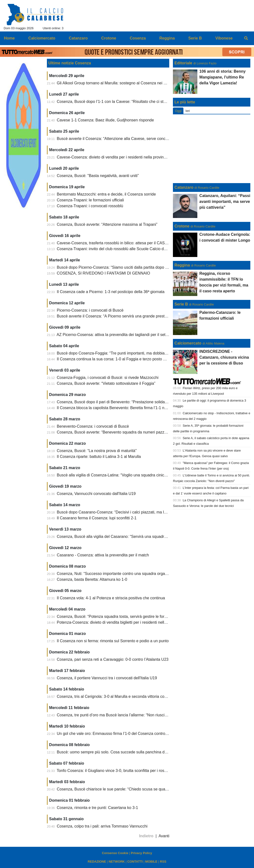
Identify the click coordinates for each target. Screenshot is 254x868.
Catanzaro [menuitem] (78, 38)
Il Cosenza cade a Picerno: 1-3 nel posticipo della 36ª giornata (111, 292)
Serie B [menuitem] (195, 38)
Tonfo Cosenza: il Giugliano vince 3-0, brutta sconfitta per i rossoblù (115, 771)
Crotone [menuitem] (109, 38)
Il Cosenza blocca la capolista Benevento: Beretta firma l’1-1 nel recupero (120, 408)
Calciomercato (188, 343)
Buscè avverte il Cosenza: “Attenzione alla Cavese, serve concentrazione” (121, 139)
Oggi (178, 111)
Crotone (182, 226)
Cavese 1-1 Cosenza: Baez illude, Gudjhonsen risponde (106, 120)
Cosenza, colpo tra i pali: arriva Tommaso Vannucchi (102, 826)
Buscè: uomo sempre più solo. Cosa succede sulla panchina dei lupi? (117, 752)
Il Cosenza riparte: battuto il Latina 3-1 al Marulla (99, 457)
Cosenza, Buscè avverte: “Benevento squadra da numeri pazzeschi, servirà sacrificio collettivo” (139, 432)
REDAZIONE (97, 862)
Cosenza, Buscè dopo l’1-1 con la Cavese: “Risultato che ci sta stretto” (118, 102)
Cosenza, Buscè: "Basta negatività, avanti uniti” (98, 176)
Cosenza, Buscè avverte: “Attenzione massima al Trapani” (107, 224)
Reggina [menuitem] (167, 38)
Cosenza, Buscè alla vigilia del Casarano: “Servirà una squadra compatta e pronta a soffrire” (137, 537)
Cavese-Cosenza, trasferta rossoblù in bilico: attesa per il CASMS (114, 243)
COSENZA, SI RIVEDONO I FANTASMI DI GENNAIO (104, 273)
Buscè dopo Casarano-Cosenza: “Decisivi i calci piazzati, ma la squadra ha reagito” (129, 512)
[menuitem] (246, 38)
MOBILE (151, 862)
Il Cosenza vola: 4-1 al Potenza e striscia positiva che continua (111, 598)
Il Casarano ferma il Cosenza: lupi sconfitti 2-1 (97, 518)
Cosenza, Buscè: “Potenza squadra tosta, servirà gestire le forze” (113, 616)
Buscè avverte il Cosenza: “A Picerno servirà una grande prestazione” (117, 316)
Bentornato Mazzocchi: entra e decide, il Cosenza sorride (106, 194)
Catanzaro (184, 187)
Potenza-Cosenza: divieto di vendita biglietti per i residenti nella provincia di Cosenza (130, 622)
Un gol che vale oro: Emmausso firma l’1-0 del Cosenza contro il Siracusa (121, 734)
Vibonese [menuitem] (224, 38)
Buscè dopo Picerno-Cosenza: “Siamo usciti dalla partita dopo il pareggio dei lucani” (130, 267)
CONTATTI (135, 862)
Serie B (181, 304)
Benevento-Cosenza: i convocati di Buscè (93, 426)
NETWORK (117, 862)
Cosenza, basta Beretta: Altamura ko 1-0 (92, 579)
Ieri (188, 111)
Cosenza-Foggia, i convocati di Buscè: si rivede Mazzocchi (108, 378)
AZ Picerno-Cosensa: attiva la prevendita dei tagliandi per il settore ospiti (120, 335)
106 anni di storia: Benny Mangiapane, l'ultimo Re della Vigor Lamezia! (222, 77)
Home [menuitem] (9, 38)
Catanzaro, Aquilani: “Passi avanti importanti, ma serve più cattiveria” (225, 202)
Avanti (164, 836)
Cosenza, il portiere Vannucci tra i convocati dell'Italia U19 (107, 678)
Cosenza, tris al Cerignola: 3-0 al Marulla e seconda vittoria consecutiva (119, 696)
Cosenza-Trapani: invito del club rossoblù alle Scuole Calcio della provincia (122, 249)
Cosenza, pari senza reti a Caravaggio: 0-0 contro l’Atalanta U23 (113, 659)
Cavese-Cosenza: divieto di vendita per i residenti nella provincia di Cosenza (123, 157)
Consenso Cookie (115, 853)
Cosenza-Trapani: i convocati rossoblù (90, 206)
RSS (163, 862)
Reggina (182, 265)
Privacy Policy (142, 853)
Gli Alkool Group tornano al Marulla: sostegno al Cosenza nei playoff (116, 83)
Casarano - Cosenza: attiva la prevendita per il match (103, 555)
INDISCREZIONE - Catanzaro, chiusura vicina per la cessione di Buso (224, 357)
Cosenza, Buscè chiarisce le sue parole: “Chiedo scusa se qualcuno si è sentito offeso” (132, 789)
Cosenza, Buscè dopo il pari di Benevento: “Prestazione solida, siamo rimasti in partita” (132, 402)
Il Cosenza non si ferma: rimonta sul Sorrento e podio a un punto (113, 641)
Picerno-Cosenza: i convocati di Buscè (90, 310)
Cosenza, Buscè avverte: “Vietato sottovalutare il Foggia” (106, 383)
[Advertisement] (212, 149)
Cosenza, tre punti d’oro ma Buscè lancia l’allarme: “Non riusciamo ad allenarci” (126, 715)
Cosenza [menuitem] (138, 38)
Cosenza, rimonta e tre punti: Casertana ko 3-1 (98, 808)
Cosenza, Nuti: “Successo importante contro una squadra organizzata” (118, 574)
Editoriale (183, 63)
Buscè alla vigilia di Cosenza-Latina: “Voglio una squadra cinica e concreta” (122, 475)
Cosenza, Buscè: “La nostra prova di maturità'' (97, 451)
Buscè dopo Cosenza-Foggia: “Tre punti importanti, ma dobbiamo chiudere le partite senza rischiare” (144, 353)
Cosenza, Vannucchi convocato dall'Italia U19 (96, 494)
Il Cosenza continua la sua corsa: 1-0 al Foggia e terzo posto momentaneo (121, 359)
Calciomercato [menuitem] (42, 38)
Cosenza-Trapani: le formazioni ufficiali (90, 200)
